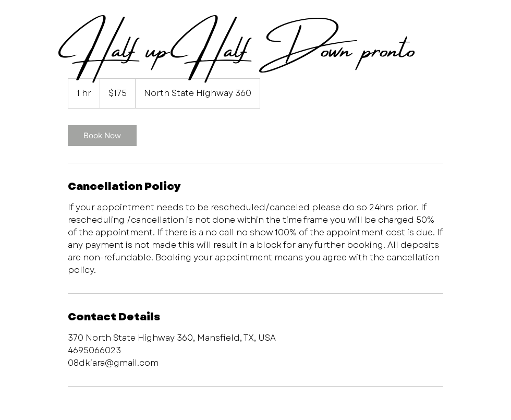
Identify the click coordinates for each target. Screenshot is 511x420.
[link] (102, 136)
